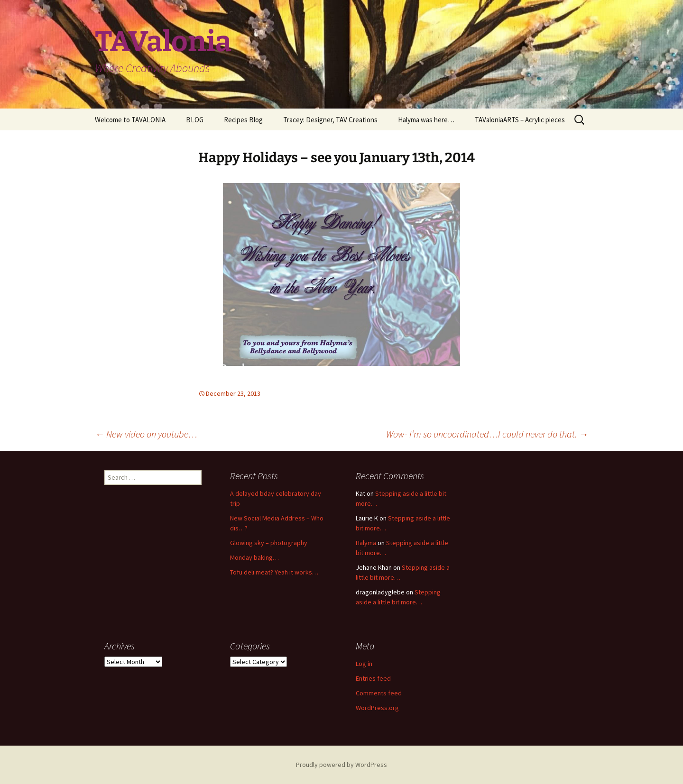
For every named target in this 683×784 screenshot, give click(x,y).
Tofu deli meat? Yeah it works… (274, 572)
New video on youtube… (146, 434)
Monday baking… (254, 557)
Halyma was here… (426, 120)
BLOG (195, 120)
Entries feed (373, 678)
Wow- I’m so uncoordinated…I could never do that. (487, 434)
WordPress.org (377, 708)
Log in (364, 664)
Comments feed (379, 693)
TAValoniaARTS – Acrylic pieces (520, 120)
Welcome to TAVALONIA (130, 120)
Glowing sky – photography (269, 543)
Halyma (366, 543)
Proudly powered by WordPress (341, 765)
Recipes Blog (243, 120)
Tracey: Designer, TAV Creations (330, 120)
